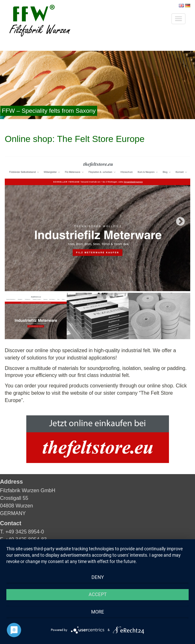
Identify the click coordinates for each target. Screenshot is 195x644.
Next (180, 222)
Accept (98, 594)
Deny (98, 577)
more (98, 612)
